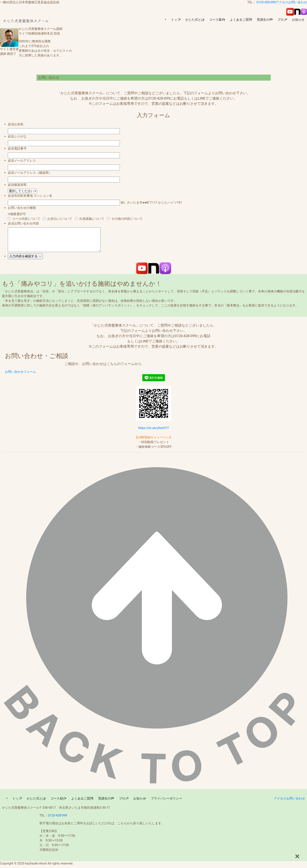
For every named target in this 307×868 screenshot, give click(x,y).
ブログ (282, 20)
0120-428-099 (266, 2)
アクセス (282, 2)
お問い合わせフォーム (20, 372)
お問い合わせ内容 (27, 223)
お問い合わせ (298, 2)
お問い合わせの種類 (22, 208)
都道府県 (20, 185)
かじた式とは (195, 20)
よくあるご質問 (241, 20)
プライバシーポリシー (166, 798)
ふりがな (20, 136)
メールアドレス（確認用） (33, 173)
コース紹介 (58, 798)
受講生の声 (265, 20)
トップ (176, 20)
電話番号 (20, 148)
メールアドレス (25, 161)
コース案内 (217, 20)
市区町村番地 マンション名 (33, 196)
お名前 (19, 124)
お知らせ (298, 20)
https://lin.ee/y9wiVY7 (154, 428)
